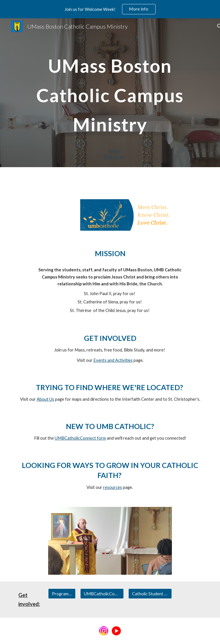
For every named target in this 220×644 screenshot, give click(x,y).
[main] (110, 93)
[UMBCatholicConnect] (102, 594)
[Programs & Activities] (62, 594)
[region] (110, 9)
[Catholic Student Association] (150, 594)
